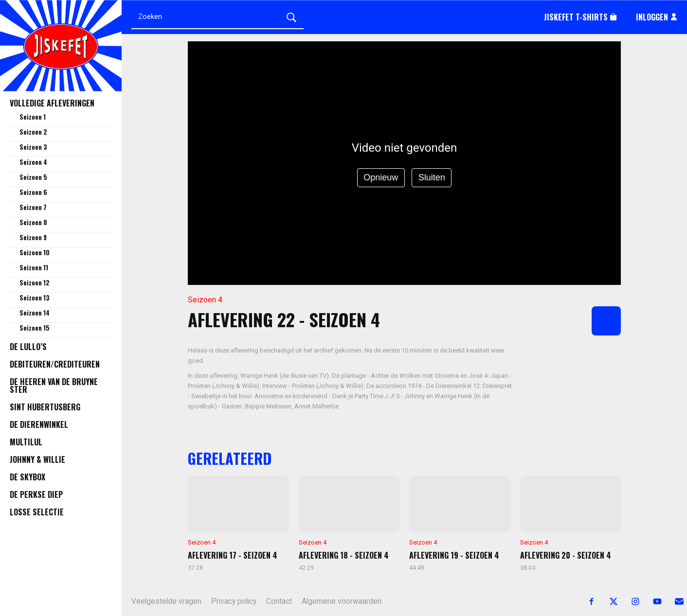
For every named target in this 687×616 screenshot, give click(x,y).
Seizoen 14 (35, 313)
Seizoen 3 (33, 147)
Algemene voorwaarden (342, 601)
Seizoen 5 (33, 177)
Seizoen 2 (33, 132)
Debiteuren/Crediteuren (55, 364)
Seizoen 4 (33, 162)
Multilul (26, 442)
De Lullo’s (28, 347)
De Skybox (27, 477)
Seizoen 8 (33, 222)
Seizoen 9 (33, 237)
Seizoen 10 (35, 252)
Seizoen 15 (35, 328)
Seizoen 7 (33, 207)
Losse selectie (37, 512)
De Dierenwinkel (39, 424)
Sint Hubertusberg (45, 407)
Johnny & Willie (37, 459)
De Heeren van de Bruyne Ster (54, 386)
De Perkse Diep (36, 494)
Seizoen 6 (33, 192)
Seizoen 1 (33, 117)
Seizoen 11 (34, 267)
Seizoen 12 (35, 282)
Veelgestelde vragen (166, 601)
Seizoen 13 (35, 298)
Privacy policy (234, 601)
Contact (279, 601)
